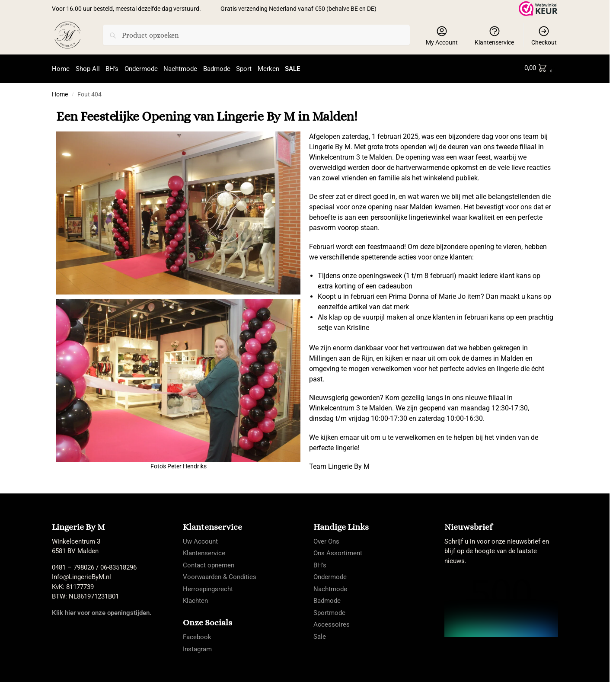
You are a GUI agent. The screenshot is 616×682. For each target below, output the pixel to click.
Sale (320, 634)
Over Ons (326, 539)
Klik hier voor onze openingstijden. (102, 611)
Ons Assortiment (338, 551)
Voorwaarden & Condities (220, 575)
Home (60, 92)
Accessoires (332, 622)
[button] (540, 68)
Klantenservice (494, 35)
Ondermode (330, 575)
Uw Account (200, 539)
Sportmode (329, 611)
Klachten (195, 599)
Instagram (197, 647)
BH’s (320, 563)
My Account (442, 35)
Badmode (327, 599)
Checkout (544, 35)
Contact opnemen (209, 563)
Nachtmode (330, 587)
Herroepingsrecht (208, 587)
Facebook (197, 635)
